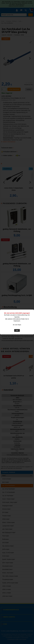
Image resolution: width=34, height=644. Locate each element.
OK (17, 330)
